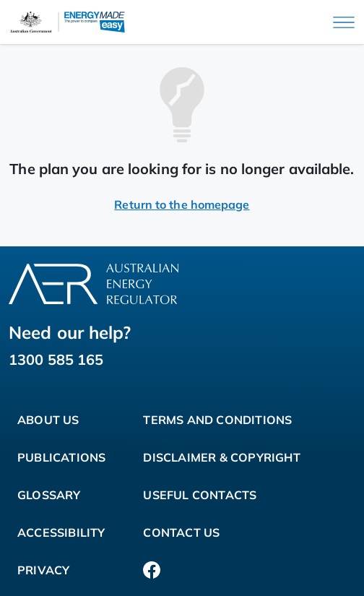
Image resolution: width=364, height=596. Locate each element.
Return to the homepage (182, 204)
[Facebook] (152, 570)
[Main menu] (344, 22)
